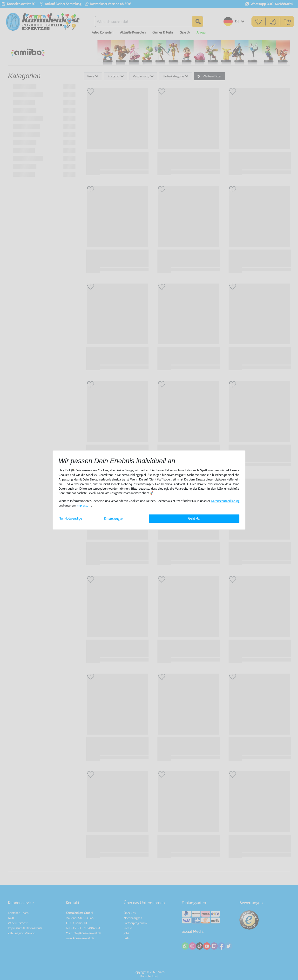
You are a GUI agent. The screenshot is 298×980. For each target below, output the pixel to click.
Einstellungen (114, 519)
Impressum (84, 505)
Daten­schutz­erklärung (225, 501)
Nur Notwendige (70, 518)
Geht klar (194, 518)
